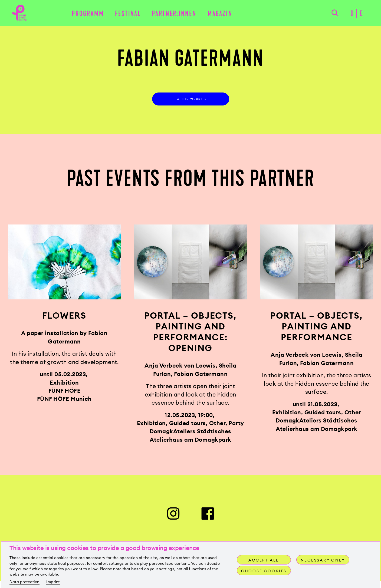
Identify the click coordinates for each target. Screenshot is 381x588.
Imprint (53, 582)
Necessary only (323, 560)
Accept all (264, 560)
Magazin (220, 14)
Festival (128, 14)
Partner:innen (174, 14)
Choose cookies (264, 571)
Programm (88, 14)
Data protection (24, 582)
